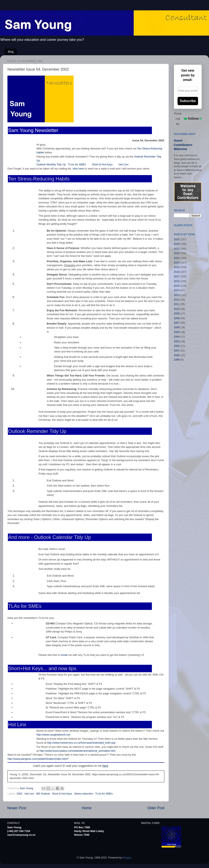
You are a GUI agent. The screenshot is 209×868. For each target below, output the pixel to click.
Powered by (188, 119)
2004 (177, 337)
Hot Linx (124, 164)
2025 (177, 239)
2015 (177, 286)
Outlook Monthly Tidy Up (51, 164)
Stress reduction (84, 794)
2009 (177, 314)
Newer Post (17, 808)
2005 (177, 332)
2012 (177, 300)
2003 (177, 341)
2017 (177, 277)
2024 (177, 244)
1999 (177, 360)
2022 (177, 253)
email (64, 655)
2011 (177, 304)
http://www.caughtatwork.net (53, 735)
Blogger (127, 858)
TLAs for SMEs (77, 164)
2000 (177, 355)
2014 (177, 290)
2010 (177, 309)
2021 (177, 258)
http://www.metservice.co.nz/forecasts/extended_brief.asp (81, 743)
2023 (177, 249)
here (105, 766)
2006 (177, 327)
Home (87, 808)
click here (78, 169)
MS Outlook (43, 794)
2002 (20, 794)
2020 (177, 263)
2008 (177, 318)
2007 (177, 323)
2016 (177, 281)
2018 (177, 272)
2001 (177, 351)
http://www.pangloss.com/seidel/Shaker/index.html (37, 759)
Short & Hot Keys (102, 164)
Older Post (156, 808)
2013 (177, 295)
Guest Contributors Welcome (183, 145)
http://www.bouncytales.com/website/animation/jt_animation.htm (77, 751)
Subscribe (188, 101)
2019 (177, 267)
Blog (11, 52)
